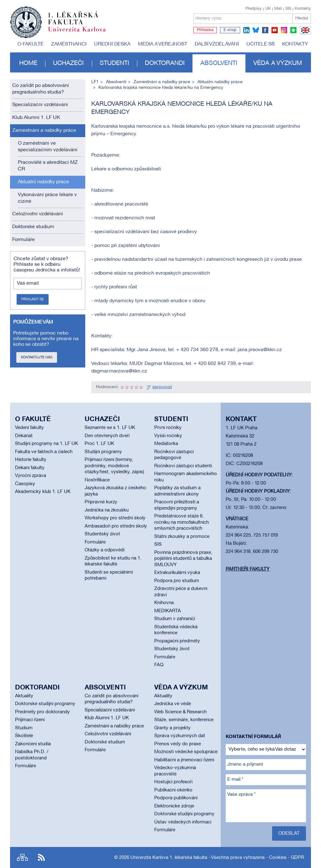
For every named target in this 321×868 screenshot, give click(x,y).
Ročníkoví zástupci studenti (183, 466)
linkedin (246, 30)
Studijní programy (103, 452)
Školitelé (24, 736)
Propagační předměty (177, 641)
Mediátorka (166, 444)
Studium (24, 728)
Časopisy (25, 484)
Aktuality (24, 696)
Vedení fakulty (29, 428)
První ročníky (168, 428)
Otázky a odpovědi (105, 550)
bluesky (256, 30)
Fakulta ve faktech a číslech (44, 452)
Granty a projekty (172, 728)
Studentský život (102, 534)
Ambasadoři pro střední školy (116, 526)
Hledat (302, 18)
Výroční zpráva (31, 476)
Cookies (278, 858)
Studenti (114, 63)
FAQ (159, 665)
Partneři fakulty (248, 569)
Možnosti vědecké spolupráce (186, 752)
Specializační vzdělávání (40, 105)
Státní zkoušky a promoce (182, 537)
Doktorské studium (33, 227)
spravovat (162, 387)
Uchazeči (68, 63)
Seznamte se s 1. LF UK (110, 428)
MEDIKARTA (168, 611)
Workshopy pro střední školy (115, 518)
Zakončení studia (33, 744)
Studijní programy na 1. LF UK (47, 444)
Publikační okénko (173, 790)
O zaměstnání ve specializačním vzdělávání (48, 147)
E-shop (230, 30)
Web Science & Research (180, 712)
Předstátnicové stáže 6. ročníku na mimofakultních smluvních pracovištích (182, 522)
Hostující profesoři (173, 782)
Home (28, 63)
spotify (293, 30)
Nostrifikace (97, 480)
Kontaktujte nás (37, 357)
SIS (288, 9)
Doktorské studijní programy (45, 704)
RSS (41, 857)
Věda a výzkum (278, 63)
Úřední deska (112, 44)
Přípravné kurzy (101, 502)
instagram (284, 30)
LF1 (95, 82)
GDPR (297, 858)
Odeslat (289, 833)
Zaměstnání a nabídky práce (44, 131)
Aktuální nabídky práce (43, 182)
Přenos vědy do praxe (178, 744)
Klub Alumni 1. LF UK (36, 118)
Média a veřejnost (163, 44)
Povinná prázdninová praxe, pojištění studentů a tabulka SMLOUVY (183, 559)
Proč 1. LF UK (99, 444)
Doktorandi (165, 63)
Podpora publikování (176, 798)
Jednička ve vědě (173, 704)
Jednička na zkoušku (107, 510)
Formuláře (24, 240)
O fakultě (31, 44)
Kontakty (303, 9)
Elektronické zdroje (174, 806)
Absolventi (219, 63)
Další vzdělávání (217, 44)
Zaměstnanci (69, 44)
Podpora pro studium (177, 581)
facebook (265, 30)
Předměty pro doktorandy (42, 712)
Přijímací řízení (30, 720)
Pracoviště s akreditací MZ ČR (48, 166)
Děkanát (24, 436)
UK (268, 9)
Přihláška (205, 30)
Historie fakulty (31, 460)
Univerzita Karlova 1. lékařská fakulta (169, 858)
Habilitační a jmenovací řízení (184, 760)
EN (304, 34)
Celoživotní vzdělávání (38, 214)
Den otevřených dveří (107, 436)
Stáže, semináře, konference (184, 720)
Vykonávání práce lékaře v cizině (47, 198)
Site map (22, 857)
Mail (278, 9)
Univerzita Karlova (82, 33)
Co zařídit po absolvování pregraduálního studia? (41, 89)
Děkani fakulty (30, 468)
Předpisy (254, 9)
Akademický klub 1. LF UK (43, 492)
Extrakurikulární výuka (177, 573)
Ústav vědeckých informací (183, 822)
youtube (275, 30)
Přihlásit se (33, 299)
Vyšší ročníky (168, 436)
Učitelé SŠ (260, 44)
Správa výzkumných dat (180, 736)
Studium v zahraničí (175, 619)
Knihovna (164, 603)
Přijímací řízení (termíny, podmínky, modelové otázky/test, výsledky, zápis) (114, 466)
